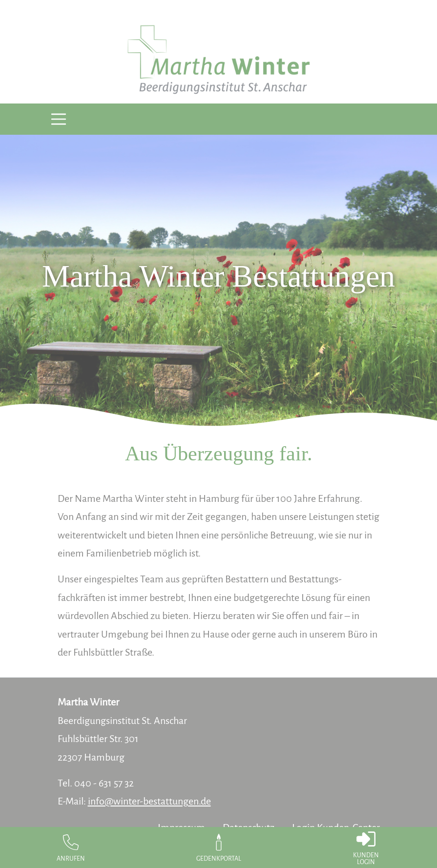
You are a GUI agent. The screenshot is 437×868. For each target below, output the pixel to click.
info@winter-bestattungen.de (149, 801)
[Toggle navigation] (59, 119)
